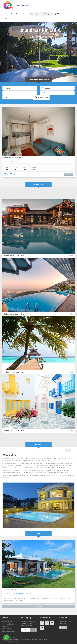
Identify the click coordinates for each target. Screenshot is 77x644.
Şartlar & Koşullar (17, 639)
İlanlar (18, 14)
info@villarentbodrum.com (9, 632)
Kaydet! (34, 630)
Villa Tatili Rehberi (18, 594)
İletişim (25, 14)
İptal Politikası (25, 639)
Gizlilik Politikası (34, 639)
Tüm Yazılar (39, 606)
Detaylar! (63, 628)
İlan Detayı (69, 174)
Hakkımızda (9, 14)
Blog (4, 639)
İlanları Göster (41, 97)
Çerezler (41, 639)
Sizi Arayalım (48, 14)
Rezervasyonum (36, 14)
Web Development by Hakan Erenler (11, 641)
